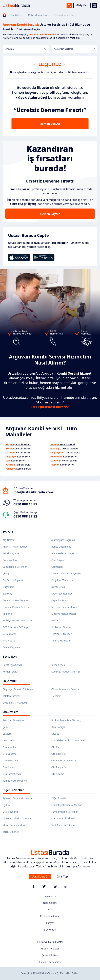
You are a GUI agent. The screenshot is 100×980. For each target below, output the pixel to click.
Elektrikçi (8, 594)
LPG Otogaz (9, 740)
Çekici (6, 727)
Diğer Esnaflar (59, 798)
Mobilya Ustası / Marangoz (17, 620)
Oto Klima (8, 767)
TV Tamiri (56, 696)
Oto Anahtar (9, 747)
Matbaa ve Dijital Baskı (64, 818)
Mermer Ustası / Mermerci (66, 607)
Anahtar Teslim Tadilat (15, 547)
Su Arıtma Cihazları (62, 627)
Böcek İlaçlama (11, 553)
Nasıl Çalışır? (50, 903)
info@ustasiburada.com (33, 492)
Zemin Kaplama (11, 647)
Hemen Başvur (50, 214)
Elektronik (10, 681)
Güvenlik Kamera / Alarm (65, 689)
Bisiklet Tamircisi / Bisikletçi (66, 720)
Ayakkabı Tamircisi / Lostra (17, 798)
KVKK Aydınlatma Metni (50, 942)
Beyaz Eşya (10, 657)
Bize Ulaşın (50, 930)
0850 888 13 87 (25, 504)
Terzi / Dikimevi (11, 832)
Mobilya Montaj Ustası (64, 614)
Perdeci (56, 620)
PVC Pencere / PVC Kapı (16, 627)
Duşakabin (9, 587)
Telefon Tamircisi (12, 696)
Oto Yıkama (58, 774)
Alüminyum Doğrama (63, 540)
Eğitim (6, 805)
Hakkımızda (50, 896)
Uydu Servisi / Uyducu (15, 703)
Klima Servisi (58, 665)
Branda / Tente (11, 560)
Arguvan (26, 49)
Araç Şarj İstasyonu (13, 720)
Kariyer (50, 923)
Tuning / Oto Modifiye (15, 781)
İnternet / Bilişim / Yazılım (17, 818)
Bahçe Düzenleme (61, 547)
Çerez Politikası (50, 955)
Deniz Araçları (59, 727)
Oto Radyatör (59, 767)
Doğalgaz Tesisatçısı (62, 580)
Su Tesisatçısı (10, 634)
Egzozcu (7, 734)
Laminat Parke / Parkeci (16, 607)
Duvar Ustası (58, 587)
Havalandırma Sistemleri (65, 812)
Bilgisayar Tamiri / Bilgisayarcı (19, 689)
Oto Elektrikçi (59, 754)
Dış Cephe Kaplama (13, 580)
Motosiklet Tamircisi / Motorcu (68, 740)
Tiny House (9, 641)
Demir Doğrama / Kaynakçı (66, 573)
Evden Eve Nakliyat (62, 594)
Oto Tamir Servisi (12, 774)
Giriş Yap (82, 5)
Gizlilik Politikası (50, 949)
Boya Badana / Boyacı (63, 553)
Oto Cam (56, 747)
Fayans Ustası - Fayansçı (16, 600)
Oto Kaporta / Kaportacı (65, 760)
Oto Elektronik (11, 760)
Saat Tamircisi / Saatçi (63, 825)
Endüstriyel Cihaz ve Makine (67, 805)
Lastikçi (55, 734)
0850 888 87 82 (25, 516)
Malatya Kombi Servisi (39, 15)
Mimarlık (8, 614)
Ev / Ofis (8, 532)
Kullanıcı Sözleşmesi (50, 962)
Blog (50, 909)
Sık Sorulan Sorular (50, 916)
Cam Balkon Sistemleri (15, 567)
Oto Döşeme (10, 754)
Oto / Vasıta (11, 712)
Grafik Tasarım (11, 812)
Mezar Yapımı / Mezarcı (15, 825)
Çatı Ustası (57, 567)
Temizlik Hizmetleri (62, 634)
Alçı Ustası (8, 540)
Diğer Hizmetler (13, 790)
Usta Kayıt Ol (40, 876)
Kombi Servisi (17, 15)
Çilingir (7, 573)
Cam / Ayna (58, 560)
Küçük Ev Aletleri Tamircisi (66, 672)
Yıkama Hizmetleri (61, 641)
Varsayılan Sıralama (75, 49)
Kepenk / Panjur (60, 600)
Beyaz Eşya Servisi (13, 665)
